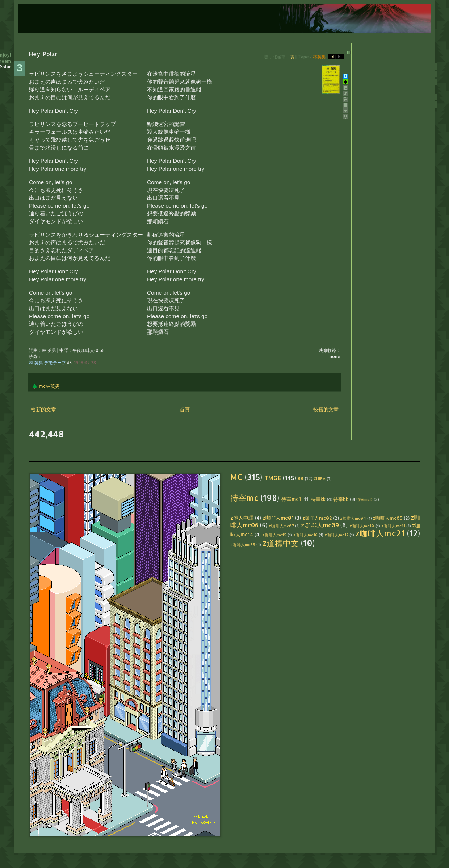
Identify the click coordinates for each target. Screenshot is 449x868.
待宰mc (244, 498)
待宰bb (341, 499)
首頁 (185, 409)
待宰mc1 (291, 499)
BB (301, 478)
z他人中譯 (242, 518)
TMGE (273, 478)
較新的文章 (43, 409)
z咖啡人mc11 (393, 526)
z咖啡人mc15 (274, 535)
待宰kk (318, 499)
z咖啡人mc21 (380, 533)
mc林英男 (49, 386)
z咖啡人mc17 (336, 535)
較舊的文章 (326, 409)
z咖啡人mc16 (305, 535)
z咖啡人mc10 (362, 526)
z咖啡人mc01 (278, 518)
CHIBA (320, 479)
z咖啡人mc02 (317, 518)
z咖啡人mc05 (388, 518)
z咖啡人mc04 (353, 518)
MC (236, 477)
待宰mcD (364, 499)
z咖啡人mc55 (243, 545)
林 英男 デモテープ (47, 363)
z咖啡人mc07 (281, 526)
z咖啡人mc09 (320, 525)
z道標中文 (280, 543)
